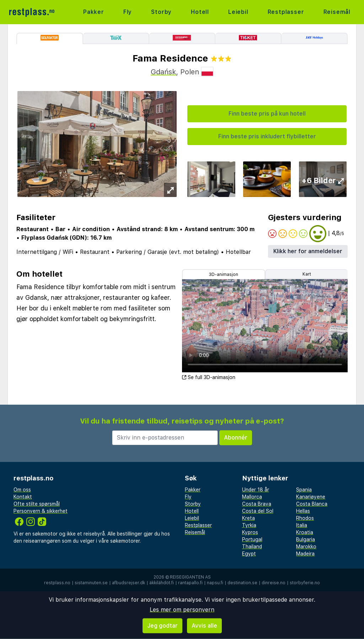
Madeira (305, 554)
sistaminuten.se (91, 583)
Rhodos (305, 518)
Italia (302, 525)
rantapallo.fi (190, 583)
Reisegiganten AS (190, 577)
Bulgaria (306, 539)
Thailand (252, 547)
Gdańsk (163, 72)
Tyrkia (249, 525)
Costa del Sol (258, 511)
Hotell (200, 12)
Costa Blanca (312, 504)
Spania (304, 490)
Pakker (94, 12)
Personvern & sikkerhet (41, 511)
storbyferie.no (305, 583)
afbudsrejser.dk (129, 583)
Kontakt (23, 497)
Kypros (250, 532)
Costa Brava (257, 504)
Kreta (248, 518)
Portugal (252, 539)
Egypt (249, 554)
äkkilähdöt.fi (162, 583)
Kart (307, 274)
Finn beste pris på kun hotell (267, 114)
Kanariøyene (311, 497)
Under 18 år (256, 490)
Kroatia (305, 532)
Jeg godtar (162, 626)
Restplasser (286, 12)
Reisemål (337, 12)
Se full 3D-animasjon (209, 377)
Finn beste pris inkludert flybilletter (267, 136)
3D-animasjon (224, 275)
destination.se (242, 583)
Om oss (22, 490)
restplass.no (57, 583)
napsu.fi (215, 583)
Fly (128, 12)
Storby (161, 12)
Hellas (303, 511)
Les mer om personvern (182, 610)
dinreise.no (274, 583)
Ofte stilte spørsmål (37, 504)
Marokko (306, 547)
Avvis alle (204, 626)
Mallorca (252, 497)
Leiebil (238, 12)
